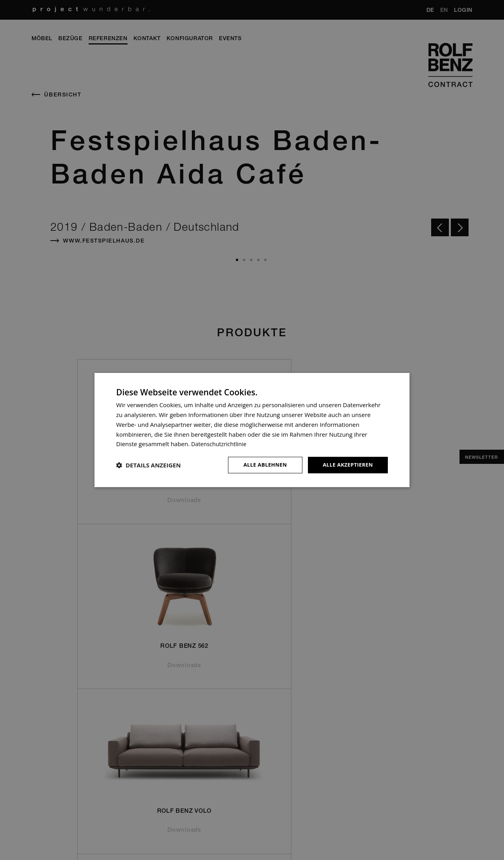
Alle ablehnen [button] (260, 465)
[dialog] (252, 430)
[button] (148, 465)
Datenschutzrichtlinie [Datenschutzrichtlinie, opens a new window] (220, 443)
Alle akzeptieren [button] (346, 465)
